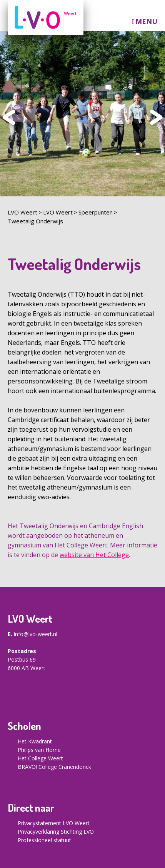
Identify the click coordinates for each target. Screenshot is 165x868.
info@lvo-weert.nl (36, 634)
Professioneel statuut (44, 840)
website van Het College (94, 555)
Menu (146, 21)
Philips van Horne (39, 750)
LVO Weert (22, 212)
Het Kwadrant (35, 741)
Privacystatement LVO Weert (54, 823)
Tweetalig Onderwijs (35, 221)
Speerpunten (96, 212)
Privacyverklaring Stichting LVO (56, 832)
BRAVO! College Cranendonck (54, 767)
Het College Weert (40, 758)
